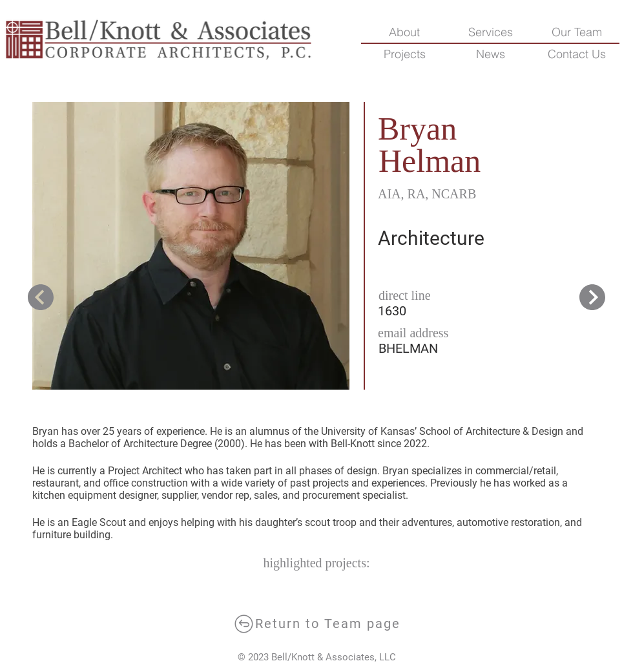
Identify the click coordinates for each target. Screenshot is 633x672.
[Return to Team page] (316, 624)
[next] (42, 297)
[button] (576, 54)
